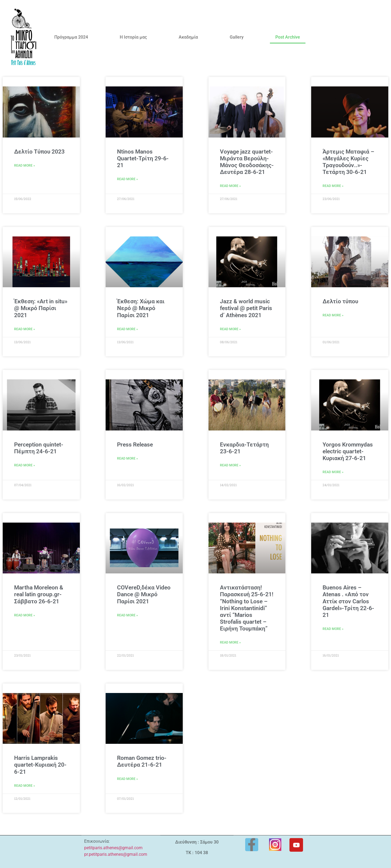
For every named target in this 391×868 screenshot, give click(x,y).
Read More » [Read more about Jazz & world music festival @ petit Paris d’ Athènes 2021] (230, 329)
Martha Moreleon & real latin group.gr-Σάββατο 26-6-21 (39, 594)
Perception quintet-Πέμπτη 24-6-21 (39, 448)
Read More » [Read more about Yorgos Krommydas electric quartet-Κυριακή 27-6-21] (333, 472)
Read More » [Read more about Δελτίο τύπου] (333, 315)
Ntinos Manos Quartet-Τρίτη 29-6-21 (143, 158)
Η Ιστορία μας (133, 37)
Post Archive (288, 37)
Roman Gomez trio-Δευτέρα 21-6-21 (142, 761)
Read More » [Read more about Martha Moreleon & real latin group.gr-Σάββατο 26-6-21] (25, 615)
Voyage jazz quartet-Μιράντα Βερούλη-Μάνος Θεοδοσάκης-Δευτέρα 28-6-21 (247, 162)
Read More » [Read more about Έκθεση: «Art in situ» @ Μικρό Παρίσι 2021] (25, 329)
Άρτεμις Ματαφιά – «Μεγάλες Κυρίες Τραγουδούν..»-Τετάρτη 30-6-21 (348, 162)
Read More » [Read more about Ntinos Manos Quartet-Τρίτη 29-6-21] (127, 179)
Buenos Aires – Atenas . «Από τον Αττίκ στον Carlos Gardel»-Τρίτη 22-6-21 (348, 601)
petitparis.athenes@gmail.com (113, 848)
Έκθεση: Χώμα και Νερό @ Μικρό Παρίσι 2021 (141, 308)
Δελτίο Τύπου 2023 (39, 152)
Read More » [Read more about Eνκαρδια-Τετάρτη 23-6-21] (230, 465)
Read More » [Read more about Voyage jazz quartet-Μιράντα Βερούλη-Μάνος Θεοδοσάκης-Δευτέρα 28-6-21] (230, 186)
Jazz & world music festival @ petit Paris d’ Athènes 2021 (246, 308)
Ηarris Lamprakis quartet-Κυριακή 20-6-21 (40, 765)
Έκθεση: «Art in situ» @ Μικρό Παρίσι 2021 (41, 308)
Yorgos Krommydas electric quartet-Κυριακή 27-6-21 (348, 451)
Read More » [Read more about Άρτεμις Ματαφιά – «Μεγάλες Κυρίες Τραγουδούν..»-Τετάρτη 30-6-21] (333, 186)
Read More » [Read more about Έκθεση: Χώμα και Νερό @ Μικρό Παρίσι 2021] (127, 329)
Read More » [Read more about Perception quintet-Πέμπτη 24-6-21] (25, 465)
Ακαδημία (188, 37)
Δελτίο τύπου (340, 301)
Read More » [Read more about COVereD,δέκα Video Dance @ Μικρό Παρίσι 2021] (127, 615)
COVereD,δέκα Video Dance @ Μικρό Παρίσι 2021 (144, 594)
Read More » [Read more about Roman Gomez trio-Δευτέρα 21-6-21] (127, 779)
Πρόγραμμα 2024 (71, 37)
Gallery (237, 37)
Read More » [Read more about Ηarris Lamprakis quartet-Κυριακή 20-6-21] (25, 786)
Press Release (135, 445)
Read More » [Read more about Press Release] (127, 458)
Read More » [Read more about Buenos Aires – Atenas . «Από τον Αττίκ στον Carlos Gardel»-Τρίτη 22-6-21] (333, 629)
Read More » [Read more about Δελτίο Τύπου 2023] (25, 166)
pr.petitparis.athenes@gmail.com (116, 854)
